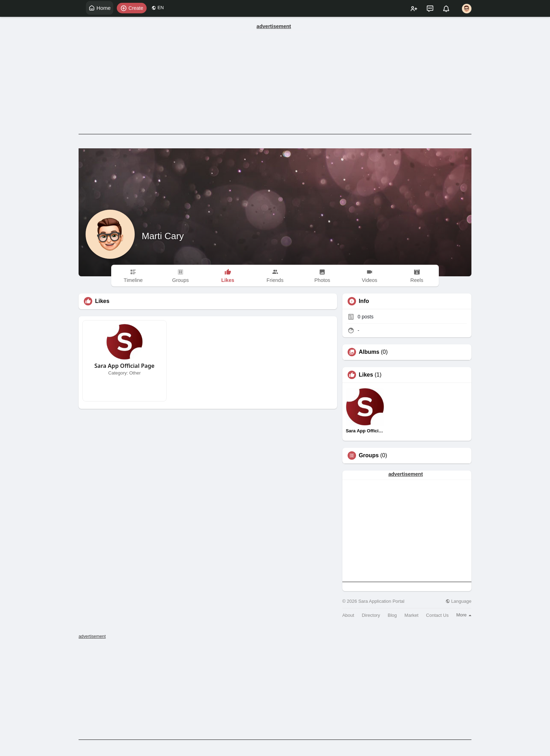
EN (159, 8)
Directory (371, 615)
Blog (392, 615)
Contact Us (437, 615)
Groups (369, 455)
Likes (366, 375)
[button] (133, 8)
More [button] (464, 615)
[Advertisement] (275, 83)
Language (458, 601)
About (348, 615)
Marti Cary (163, 236)
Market (411, 615)
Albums (369, 352)
